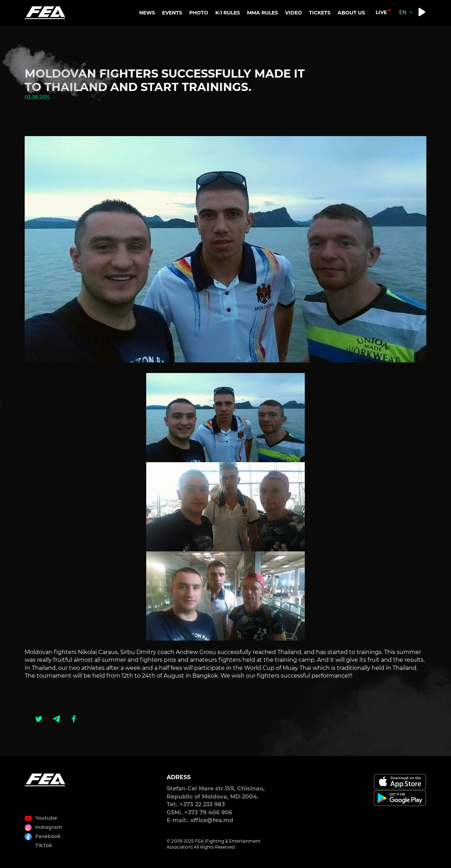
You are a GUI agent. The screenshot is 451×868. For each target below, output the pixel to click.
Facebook (48, 836)
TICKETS (320, 13)
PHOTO (199, 13)
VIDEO (294, 13)
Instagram (49, 827)
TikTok (44, 845)
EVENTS (172, 13)
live (381, 12)
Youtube (46, 818)
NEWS (147, 13)
